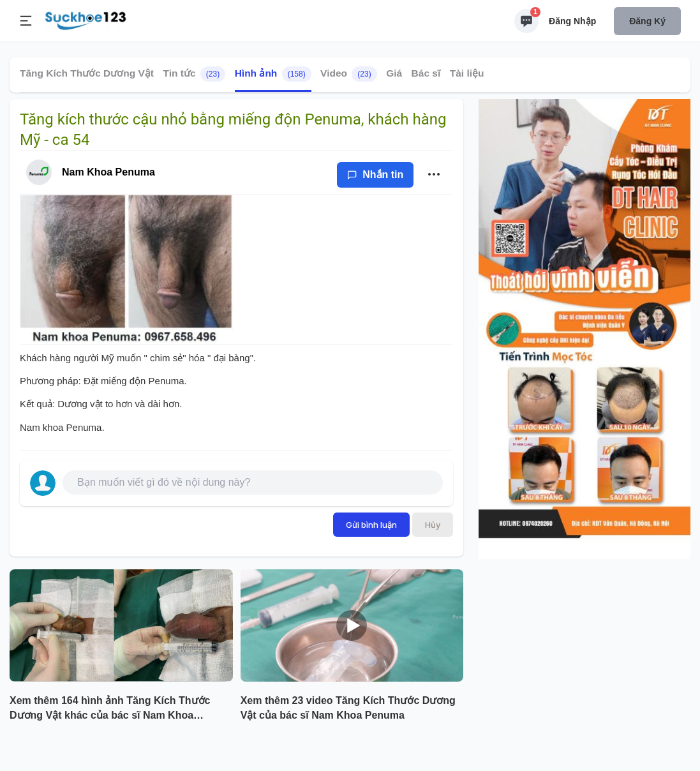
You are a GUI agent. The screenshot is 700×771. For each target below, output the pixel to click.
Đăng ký (647, 21)
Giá (394, 73)
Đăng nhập (572, 21)
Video (349, 74)
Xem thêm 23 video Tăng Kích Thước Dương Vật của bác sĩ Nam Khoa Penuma (348, 708)
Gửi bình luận (371, 525)
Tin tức (194, 74)
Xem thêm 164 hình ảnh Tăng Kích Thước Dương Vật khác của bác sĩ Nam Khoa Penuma (110, 709)
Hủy (433, 525)
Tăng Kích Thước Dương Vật (87, 73)
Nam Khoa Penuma (108, 172)
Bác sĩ (426, 73)
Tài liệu (467, 73)
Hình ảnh (273, 74)
